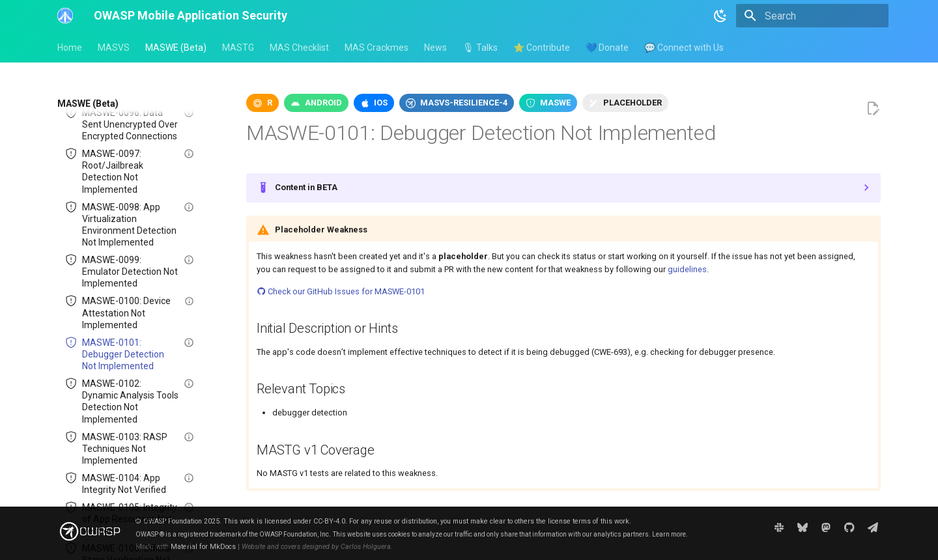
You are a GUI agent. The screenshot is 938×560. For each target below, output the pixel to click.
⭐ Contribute (542, 48)
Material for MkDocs (203, 547)
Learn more (669, 534)
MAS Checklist (299, 48)
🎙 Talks (480, 48)
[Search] (812, 16)
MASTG (238, 48)
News (435, 48)
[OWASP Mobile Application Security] (65, 16)
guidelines (687, 269)
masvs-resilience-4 (464, 103)
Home (70, 48)
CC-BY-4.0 (329, 521)
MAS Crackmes (377, 48)
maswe (555, 103)
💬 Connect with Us (684, 48)
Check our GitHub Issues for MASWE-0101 (341, 291)
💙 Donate (607, 48)
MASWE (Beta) (176, 48)
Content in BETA (306, 187)
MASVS (114, 48)
